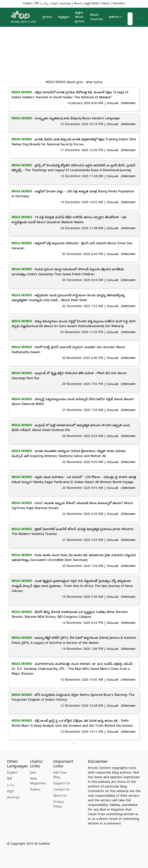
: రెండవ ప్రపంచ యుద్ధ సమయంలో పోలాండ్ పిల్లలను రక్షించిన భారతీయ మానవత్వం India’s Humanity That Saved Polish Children (68, 272)
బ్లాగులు (47, 17)
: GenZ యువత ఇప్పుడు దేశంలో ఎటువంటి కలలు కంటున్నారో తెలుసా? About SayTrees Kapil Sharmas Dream (72, 506)
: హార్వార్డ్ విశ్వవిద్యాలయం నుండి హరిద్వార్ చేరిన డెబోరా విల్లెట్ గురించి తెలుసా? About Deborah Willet (73, 402)
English (27, 4)
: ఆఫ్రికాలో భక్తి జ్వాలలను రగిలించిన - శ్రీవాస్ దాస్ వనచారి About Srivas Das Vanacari (72, 246)
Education (119, 4)
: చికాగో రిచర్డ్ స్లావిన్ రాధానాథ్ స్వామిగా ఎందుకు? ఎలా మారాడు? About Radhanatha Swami (68, 350)
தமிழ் (45, 4)
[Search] (130, 19)
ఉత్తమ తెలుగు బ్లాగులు (80, 17)
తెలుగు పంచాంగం (97, 17)
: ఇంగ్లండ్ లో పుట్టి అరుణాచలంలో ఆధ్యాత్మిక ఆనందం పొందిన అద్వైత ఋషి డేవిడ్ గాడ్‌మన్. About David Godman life (71, 428)
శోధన (140, 19)
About (106, 4)
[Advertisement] (74, 54)
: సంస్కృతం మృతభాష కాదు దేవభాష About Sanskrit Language (66, 119)
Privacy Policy (58, 805)
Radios (35, 790)
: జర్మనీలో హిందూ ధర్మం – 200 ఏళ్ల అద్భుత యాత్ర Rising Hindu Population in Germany (73, 194)
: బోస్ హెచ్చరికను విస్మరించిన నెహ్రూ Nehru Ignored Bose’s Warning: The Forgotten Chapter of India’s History (73, 698)
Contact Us (61, 790)
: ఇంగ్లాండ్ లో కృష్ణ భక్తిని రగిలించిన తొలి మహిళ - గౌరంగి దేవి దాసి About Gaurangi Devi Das (69, 376)
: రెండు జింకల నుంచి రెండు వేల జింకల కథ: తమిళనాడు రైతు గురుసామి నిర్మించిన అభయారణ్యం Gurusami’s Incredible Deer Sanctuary (74, 558)
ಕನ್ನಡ (54, 4)
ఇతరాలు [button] (114, 17)
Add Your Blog (60, 775)
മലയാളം (65, 4)
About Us (60, 796)
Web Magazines (38, 781)
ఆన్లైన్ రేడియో (92, 4)
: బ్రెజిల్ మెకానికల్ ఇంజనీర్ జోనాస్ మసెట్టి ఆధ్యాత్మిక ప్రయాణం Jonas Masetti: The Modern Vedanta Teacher (73, 532)
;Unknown (128, 104)
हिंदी (37, 4)
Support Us (62, 784)
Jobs (33, 773)
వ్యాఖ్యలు (63, 17)
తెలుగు (78, 4)
